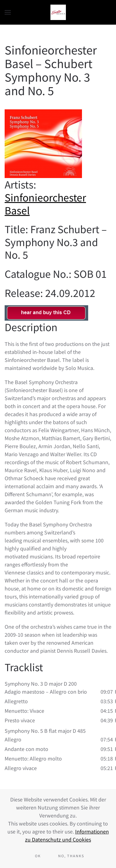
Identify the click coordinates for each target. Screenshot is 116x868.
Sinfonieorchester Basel (45, 204)
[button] (8, 12)
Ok (38, 856)
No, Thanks (71, 856)
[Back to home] (58, 12)
